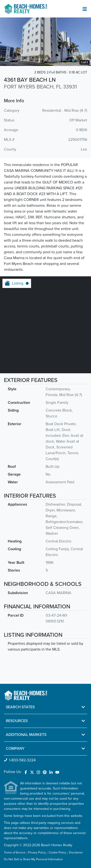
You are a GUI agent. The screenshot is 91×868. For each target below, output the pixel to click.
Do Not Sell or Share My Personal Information (33, 860)
